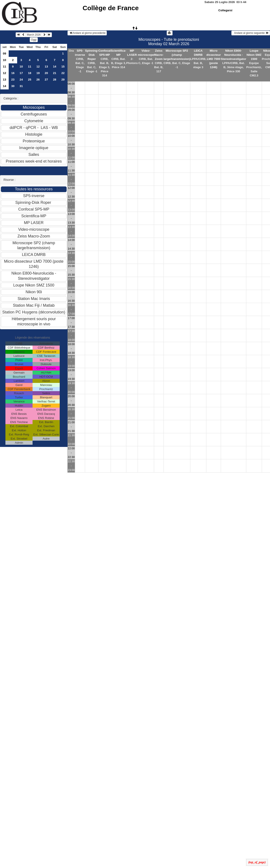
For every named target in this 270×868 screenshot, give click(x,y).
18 (30, 73)
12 (38, 67)
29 (63, 80)
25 (30, 80)
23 (13, 80)
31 (21, 86)
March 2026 (34, 35)
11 (4, 67)
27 (46, 80)
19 (38, 73)
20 (46, 73)
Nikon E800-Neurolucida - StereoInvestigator (233, 55)
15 (63, 67)
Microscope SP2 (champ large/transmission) (177, 55)
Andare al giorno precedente (87, 33)
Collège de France (111, 8)
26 (38, 80)
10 (4, 60)
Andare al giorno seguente (251, 33)
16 (13, 73)
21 (55, 73)
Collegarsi (225, 10)
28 (55, 80)
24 (21, 80)
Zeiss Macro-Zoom (159, 55)
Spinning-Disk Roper (92, 55)
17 (21, 73)
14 (55, 67)
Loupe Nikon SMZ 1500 (254, 55)
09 (4, 54)
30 (13, 86)
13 (46, 67)
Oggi (34, 40)
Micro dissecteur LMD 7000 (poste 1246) (214, 59)
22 (63, 73)
